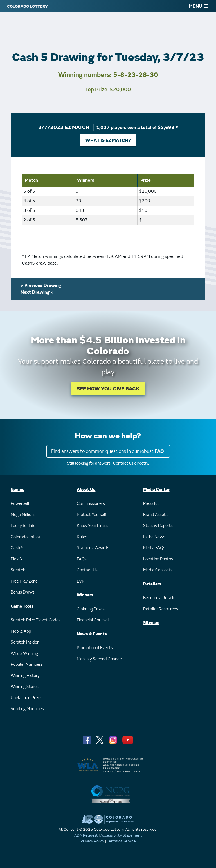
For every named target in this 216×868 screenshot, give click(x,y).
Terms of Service (121, 841)
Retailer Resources (161, 609)
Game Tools (22, 606)
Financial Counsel (93, 620)
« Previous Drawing (41, 285)
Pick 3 (16, 559)
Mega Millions (23, 515)
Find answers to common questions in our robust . (108, 451)
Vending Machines (27, 709)
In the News (154, 537)
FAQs (82, 559)
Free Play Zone (24, 581)
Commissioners (91, 504)
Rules (82, 537)
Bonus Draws (23, 592)
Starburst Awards (93, 548)
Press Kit (151, 504)
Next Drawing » (37, 292)
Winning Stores (25, 687)
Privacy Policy (92, 841)
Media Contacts (158, 570)
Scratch (18, 570)
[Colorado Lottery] (27, 6)
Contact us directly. (131, 463)
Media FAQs (154, 548)
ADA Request (86, 835)
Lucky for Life (23, 526)
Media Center (156, 490)
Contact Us (87, 570)
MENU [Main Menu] (198, 6)
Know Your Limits (93, 526)
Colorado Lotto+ (26, 537)
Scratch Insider (25, 642)
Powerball (20, 504)
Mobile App (21, 631)
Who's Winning (24, 654)
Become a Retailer (160, 598)
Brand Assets (155, 515)
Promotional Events (95, 648)
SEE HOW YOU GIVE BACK (108, 389)
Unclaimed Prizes (27, 698)
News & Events (92, 634)
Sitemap (151, 623)
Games (17, 490)
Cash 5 (17, 548)
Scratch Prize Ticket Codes (36, 620)
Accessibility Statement (121, 835)
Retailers (152, 584)
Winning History (25, 676)
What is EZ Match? (108, 140)
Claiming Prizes (91, 609)
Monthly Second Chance (99, 659)
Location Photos (158, 559)
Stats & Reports (158, 526)
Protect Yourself (92, 515)
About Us (86, 490)
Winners (85, 595)
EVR (81, 581)
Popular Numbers (27, 664)
